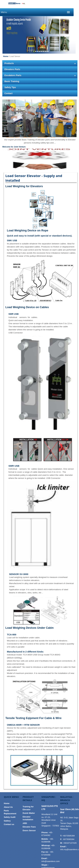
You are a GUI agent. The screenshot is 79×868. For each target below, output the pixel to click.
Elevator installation (28, 818)
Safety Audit (10, 817)
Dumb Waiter (29, 813)
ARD (25, 823)
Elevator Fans (29, 827)
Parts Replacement (10, 812)
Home (6, 56)
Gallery (7, 821)
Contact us (9, 824)
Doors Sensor (29, 830)
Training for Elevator (28, 808)
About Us (8, 807)
